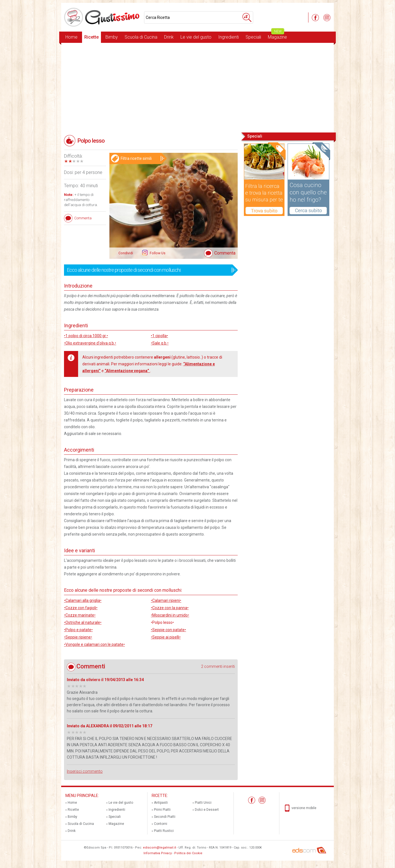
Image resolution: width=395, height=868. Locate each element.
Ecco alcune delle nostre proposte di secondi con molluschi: (149, 270)
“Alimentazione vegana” (127, 371)
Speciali (253, 37)
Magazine (277, 36)
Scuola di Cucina (141, 37)
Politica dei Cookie (188, 853)
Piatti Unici (203, 803)
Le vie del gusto (196, 37)
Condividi (126, 253)
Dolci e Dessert (207, 810)
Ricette (91, 37)
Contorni (161, 824)
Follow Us (157, 253)
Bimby (112, 37)
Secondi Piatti (165, 817)
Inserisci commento (85, 771)
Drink (169, 37)
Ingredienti (229, 37)
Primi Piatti (162, 810)
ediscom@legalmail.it (159, 848)
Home (71, 37)
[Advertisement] (197, 87)
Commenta (225, 253)
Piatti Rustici (164, 831)
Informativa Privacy (158, 853)
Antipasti (161, 803)
